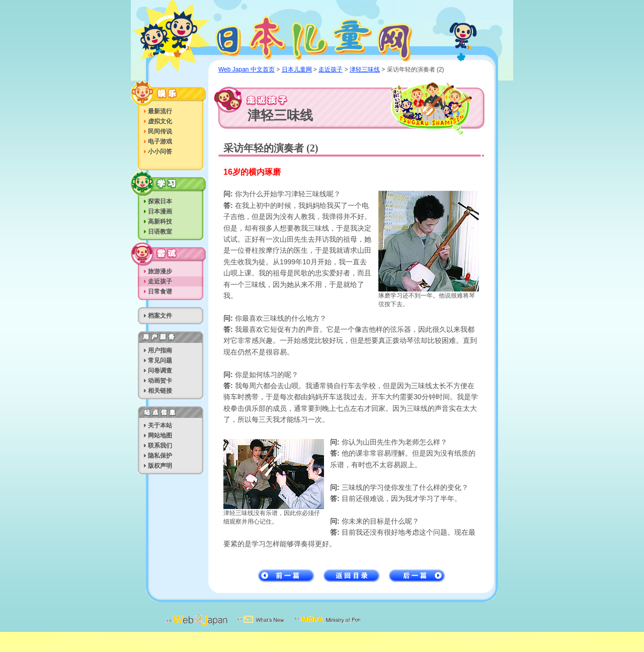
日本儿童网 (324, 36)
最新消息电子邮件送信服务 (261, 626)
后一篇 (417, 576)
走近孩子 (331, 69)
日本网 (197, 626)
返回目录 (352, 576)
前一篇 (287, 576)
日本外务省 (328, 626)
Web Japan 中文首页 (247, 69)
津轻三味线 (365, 69)
